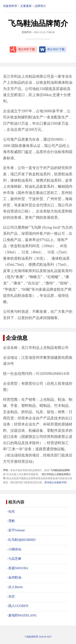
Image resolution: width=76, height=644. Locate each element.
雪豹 (12, 521)
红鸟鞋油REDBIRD (22, 540)
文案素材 (26, 6)
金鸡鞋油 (15, 577)
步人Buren (16, 587)
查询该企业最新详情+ (56, 482)
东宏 (12, 596)
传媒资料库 (10, 6)
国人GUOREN (18, 606)
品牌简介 (40, 6)
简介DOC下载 (56, 49)
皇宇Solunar (17, 530)
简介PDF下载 (27, 49)
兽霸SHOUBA (18, 568)
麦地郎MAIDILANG (22, 615)
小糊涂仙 (15, 549)
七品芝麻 (15, 559)
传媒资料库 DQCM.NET (39, 637)
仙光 (12, 511)
